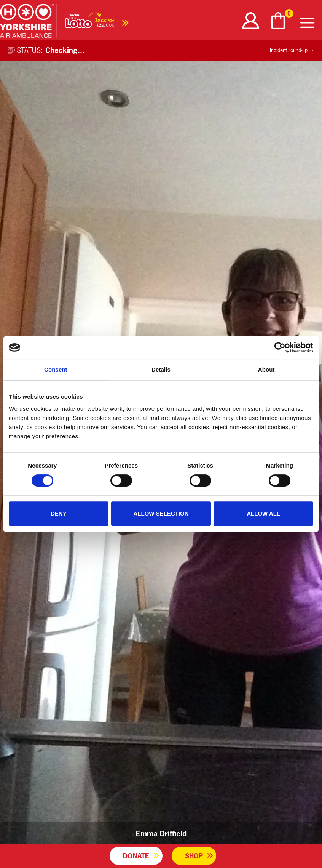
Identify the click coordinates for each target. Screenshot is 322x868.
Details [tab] (161, 369)
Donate (136, 856)
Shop (194, 856)
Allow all (263, 513)
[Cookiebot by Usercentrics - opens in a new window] (280, 348)
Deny (59, 513)
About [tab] (266, 369)
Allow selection (161, 513)
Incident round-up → (292, 50)
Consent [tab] (56, 369)
